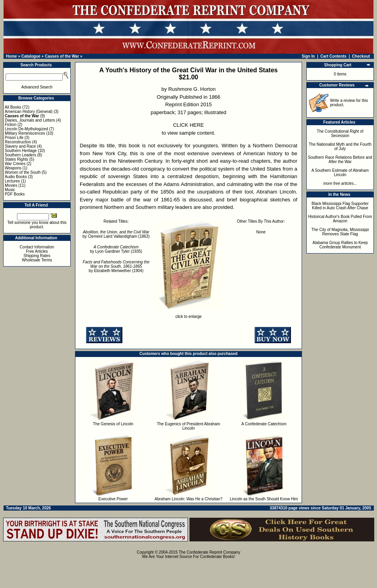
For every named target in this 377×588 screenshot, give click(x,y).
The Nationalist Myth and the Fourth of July (340, 147)
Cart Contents (334, 56)
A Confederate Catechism (264, 424)
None (261, 232)
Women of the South (23, 172)
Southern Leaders (21, 155)
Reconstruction (18, 142)
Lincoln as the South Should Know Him (264, 499)
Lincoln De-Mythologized (26, 129)
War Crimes (15, 164)
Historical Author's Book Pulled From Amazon (340, 219)
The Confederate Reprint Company (210, 552)
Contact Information (37, 247)
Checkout (361, 56)
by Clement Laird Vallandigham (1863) (116, 234)
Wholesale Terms (37, 260)
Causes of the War (62, 56)
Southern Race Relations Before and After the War (340, 160)
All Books (13, 107)
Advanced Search (37, 87)
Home (11, 56)
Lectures (12, 181)
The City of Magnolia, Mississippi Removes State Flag (340, 232)
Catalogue (31, 56)
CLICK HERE (188, 125)
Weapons (13, 168)
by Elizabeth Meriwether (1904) (116, 266)
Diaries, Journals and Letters (30, 120)
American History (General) (29, 112)
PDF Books (15, 194)
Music (10, 190)
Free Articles (37, 251)
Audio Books (16, 177)
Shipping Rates (37, 256)
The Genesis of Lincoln (113, 424)
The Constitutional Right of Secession (340, 133)
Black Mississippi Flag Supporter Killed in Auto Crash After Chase (340, 206)
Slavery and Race (20, 146)
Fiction (10, 125)
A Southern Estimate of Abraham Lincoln (340, 173)
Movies (11, 185)
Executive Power (113, 499)
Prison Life (14, 138)
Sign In (308, 56)
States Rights (16, 159)
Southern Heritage (21, 151)
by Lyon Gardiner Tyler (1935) (116, 249)
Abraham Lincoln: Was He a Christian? (189, 499)
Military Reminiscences (25, 133)
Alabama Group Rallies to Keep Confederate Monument (340, 245)
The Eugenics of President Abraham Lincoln (188, 426)
